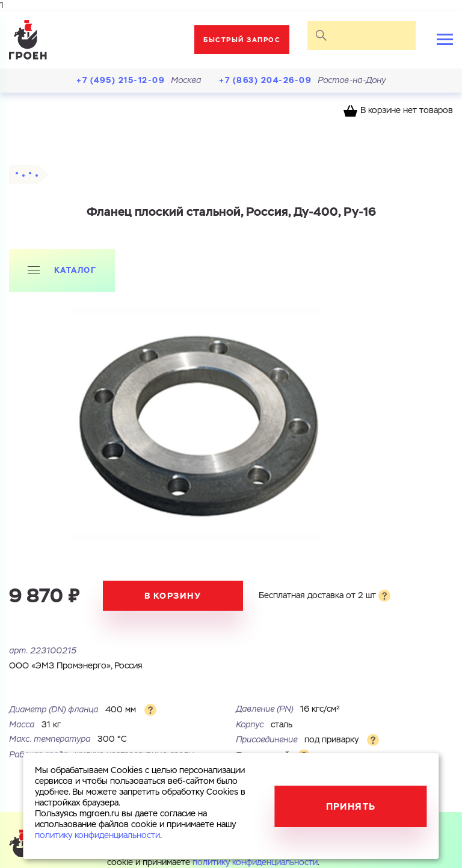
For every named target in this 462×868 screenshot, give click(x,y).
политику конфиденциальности (255, 863)
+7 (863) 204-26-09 (265, 80)
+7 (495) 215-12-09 (121, 80)
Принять (351, 806)
